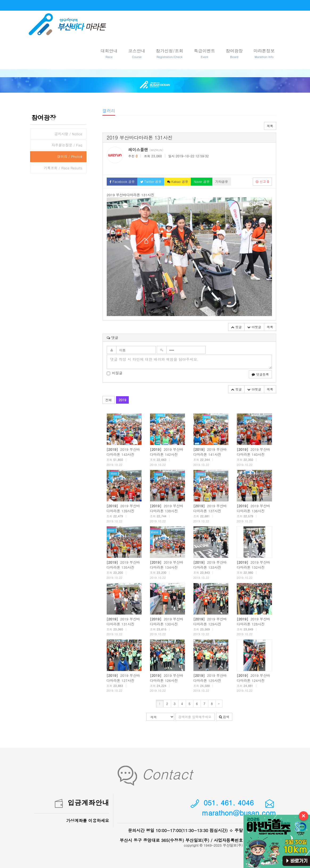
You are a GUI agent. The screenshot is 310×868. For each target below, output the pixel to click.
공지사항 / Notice (68, 134)
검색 (224, 717)
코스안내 (137, 54)
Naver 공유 (202, 181)
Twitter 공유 (151, 181)
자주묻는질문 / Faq (67, 145)
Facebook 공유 (122, 181)
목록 (270, 126)
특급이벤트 (205, 54)
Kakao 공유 (178, 181)
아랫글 (254, 327)
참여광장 (234, 54)
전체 (109, 400)
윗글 (236, 327)
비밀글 (115, 373)
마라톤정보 (264, 54)
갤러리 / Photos (70, 156)
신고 (262, 181)
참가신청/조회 (170, 54)
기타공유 (222, 181)
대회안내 (109, 54)
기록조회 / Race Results (63, 168)
